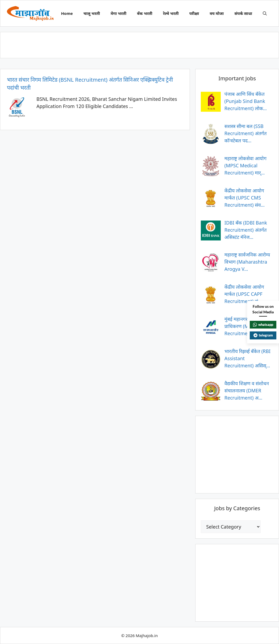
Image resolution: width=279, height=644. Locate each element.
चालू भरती (92, 13)
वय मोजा (217, 13)
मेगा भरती (118, 13)
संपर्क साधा (243, 13)
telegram (263, 335)
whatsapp (263, 325)
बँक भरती (145, 13)
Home (67, 13)
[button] (265, 13)
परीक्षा (194, 13)
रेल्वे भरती (171, 13)
